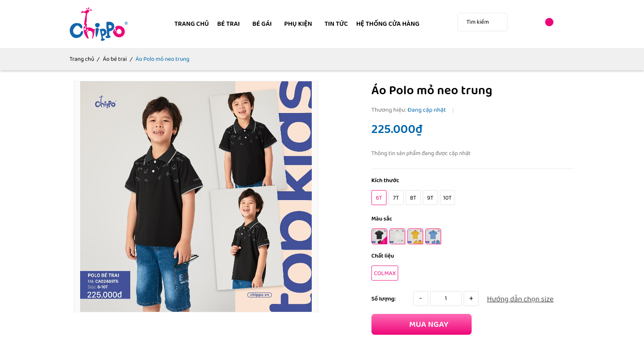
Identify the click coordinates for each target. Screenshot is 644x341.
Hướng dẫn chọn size (520, 299)
